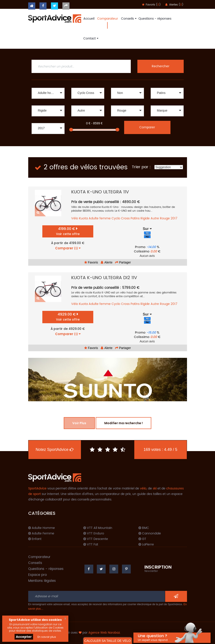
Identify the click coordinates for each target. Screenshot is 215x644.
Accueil (89, 19)
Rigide (145, 218)
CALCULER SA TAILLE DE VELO (107, 641)
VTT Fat (91, 545)
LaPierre (146, 545)
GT (142, 539)
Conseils (128, 19)
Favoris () (151, 5)
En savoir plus (47, 637)
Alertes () (174, 5)
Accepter (24, 637)
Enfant (35, 539)
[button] (48, 93)
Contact (90, 38)
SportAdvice (37, 488)
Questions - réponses (155, 19)
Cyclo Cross (121, 218)
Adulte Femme (41, 534)
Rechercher (161, 66)
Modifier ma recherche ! (123, 423)
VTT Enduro (94, 534)
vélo (143, 488)
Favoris (91, 262)
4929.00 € (68, 317)
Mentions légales (42, 581)
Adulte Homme (42, 528)
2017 (174, 218)
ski (155, 488)
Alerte (107, 262)
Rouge (165, 218)
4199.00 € (68, 231)
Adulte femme (100, 218)
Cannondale (150, 534)
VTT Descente (96, 539)
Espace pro (37, 575)
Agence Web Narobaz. (105, 633)
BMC (144, 528)
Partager (123, 262)
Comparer (147, 127)
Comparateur (108, 19)
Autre (155, 218)
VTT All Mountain (98, 528)
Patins (135, 218)
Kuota (83, 218)
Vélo (75, 218)
